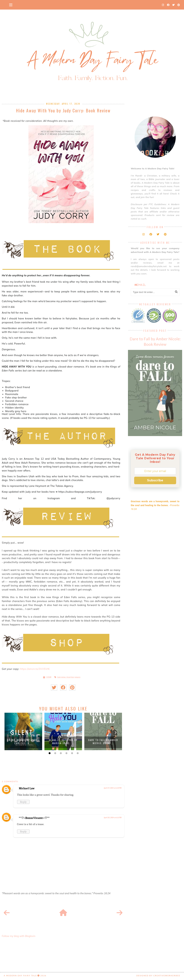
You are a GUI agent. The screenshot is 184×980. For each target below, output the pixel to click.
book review (61, 677)
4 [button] (66, 753)
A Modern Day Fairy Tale (20, 976)
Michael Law (27, 788)
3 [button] (60, 753)
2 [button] (55, 753)
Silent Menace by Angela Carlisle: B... (23, 742)
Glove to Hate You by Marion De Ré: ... (63, 742)
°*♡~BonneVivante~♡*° (34, 818)
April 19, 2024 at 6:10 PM (113, 788)
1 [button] (49, 753)
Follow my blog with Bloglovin (19, 936)
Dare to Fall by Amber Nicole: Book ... (103, 742)
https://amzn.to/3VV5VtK (35, 669)
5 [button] (72, 753)
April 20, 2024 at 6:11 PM (113, 818)
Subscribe (155, 480)
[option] (23, 731)
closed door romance (73, 677)
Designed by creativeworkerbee (158, 976)
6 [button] (77, 753)
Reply (23, 802)
